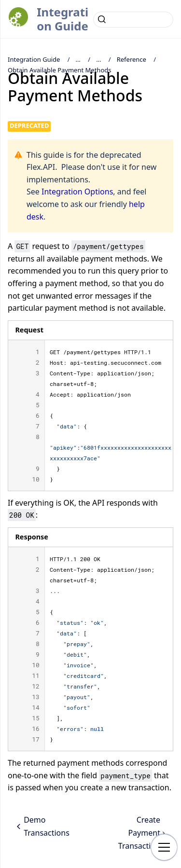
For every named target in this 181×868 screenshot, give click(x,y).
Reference (132, 59)
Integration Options (77, 192)
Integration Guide (63, 19)
